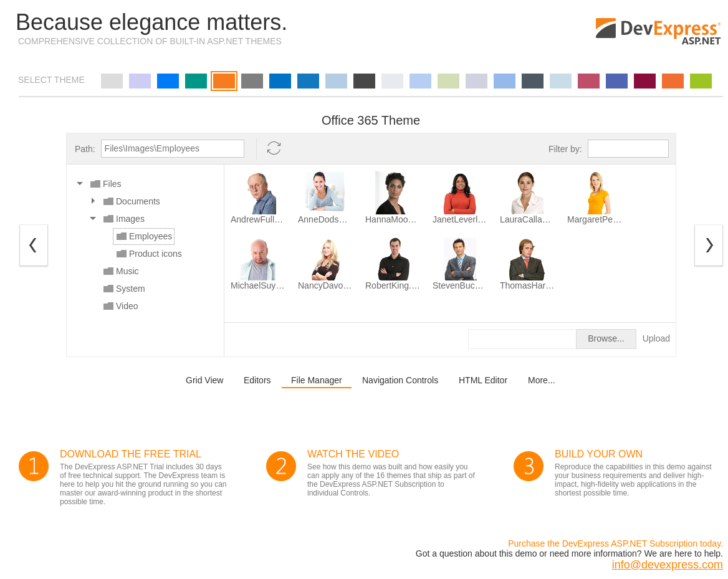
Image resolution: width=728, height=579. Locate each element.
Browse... (606, 338)
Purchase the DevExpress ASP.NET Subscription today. (615, 543)
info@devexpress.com (668, 565)
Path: (85, 149)
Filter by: (565, 149)
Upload (656, 338)
